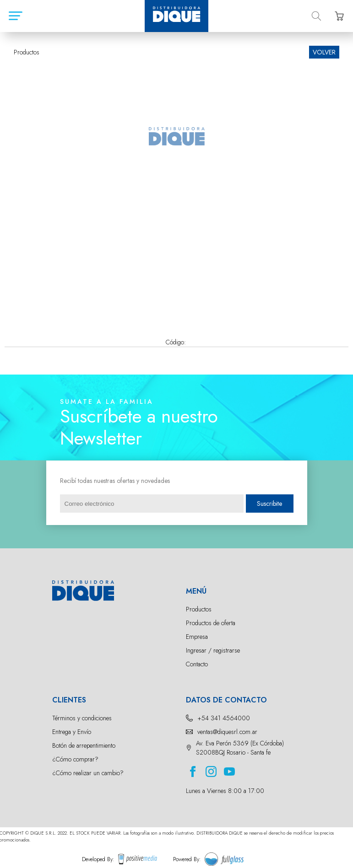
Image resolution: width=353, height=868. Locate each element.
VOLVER (324, 52)
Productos (199, 609)
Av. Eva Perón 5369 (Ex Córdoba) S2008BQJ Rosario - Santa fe (240, 748)
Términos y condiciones (82, 718)
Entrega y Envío (72, 732)
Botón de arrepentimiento (84, 745)
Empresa (197, 637)
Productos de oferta (211, 623)
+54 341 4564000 (224, 718)
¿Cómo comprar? (75, 759)
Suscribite (269, 504)
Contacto (197, 664)
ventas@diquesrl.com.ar (227, 732)
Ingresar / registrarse (213, 650)
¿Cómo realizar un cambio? (88, 773)
